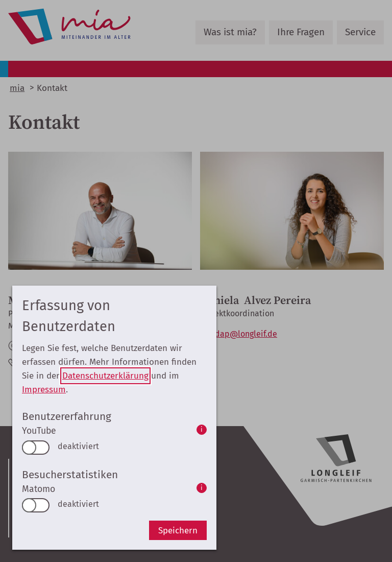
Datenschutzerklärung (105, 376)
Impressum (44, 390)
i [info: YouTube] (202, 429)
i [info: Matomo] (202, 488)
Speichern (178, 531)
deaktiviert (78, 446)
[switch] (36, 448)
